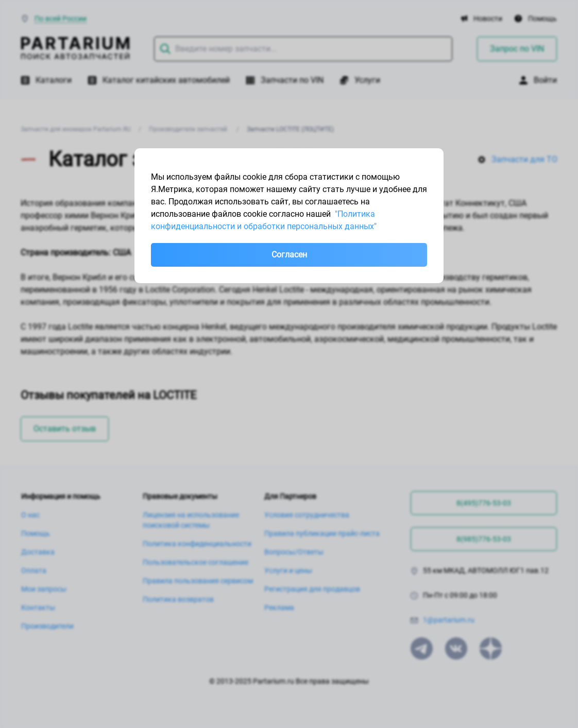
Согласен (289, 255)
